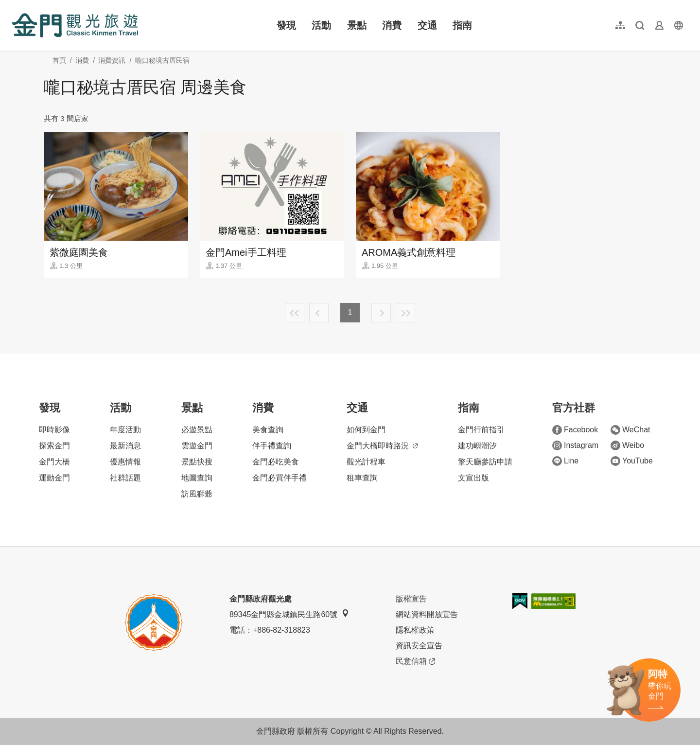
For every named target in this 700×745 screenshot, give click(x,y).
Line (565, 461)
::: (15, 6)
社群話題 (125, 478)
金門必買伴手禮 (280, 478)
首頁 (59, 60)
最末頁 (405, 313)
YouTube (632, 461)
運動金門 (54, 478)
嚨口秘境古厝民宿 (162, 60)
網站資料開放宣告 (427, 614)
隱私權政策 (415, 630)
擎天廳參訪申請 (485, 462)
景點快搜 (197, 462)
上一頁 (319, 313)
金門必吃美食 (276, 462)
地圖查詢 (197, 478)
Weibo (627, 445)
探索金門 (54, 446)
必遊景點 (197, 430)
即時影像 (54, 430)
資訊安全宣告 (419, 646)
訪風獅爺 (197, 494)
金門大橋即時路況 (382, 446)
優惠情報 (125, 462)
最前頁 (295, 313)
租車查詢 (362, 478)
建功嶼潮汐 (477, 446)
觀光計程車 (366, 462)
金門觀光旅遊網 (75, 25)
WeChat (630, 430)
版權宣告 (411, 599)
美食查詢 (268, 430)
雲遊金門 (197, 446)
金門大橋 (54, 462)
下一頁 (381, 313)
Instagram (575, 445)
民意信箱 (415, 661)
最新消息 (125, 446)
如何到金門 (366, 430)
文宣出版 (473, 478)
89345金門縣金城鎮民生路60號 (289, 614)
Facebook (575, 430)
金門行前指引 (481, 430)
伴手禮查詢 (272, 446)
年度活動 (125, 430)
